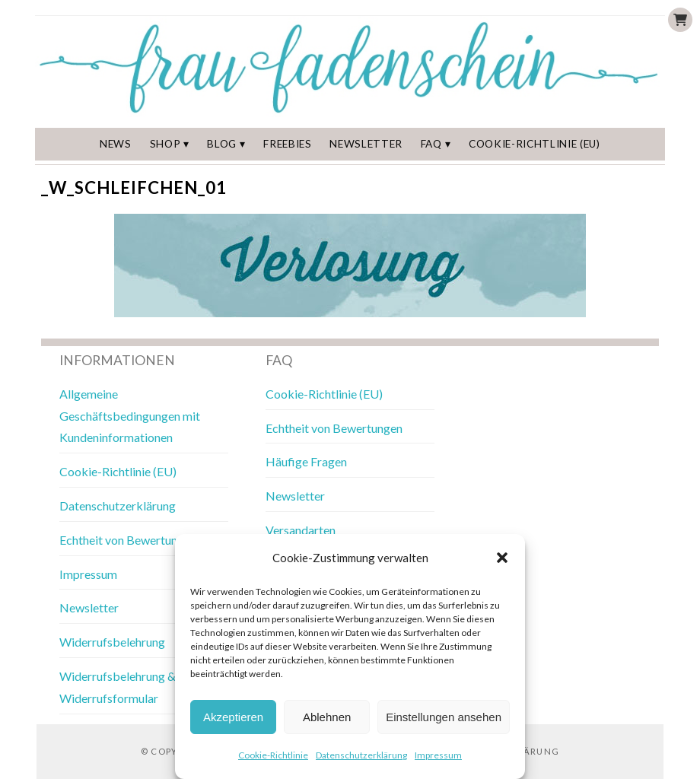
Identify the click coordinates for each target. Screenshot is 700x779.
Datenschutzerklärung (361, 755)
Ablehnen (327, 717)
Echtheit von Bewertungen (128, 540)
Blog (222, 144)
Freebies (287, 144)
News (116, 144)
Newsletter (366, 144)
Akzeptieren (233, 717)
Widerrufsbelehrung (112, 642)
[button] (502, 558)
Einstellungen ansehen (444, 717)
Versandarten (301, 530)
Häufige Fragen (306, 461)
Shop (165, 144)
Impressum (438, 755)
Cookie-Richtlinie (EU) (535, 144)
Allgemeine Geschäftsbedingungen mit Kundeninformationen (130, 416)
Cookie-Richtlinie (273, 755)
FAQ (431, 144)
